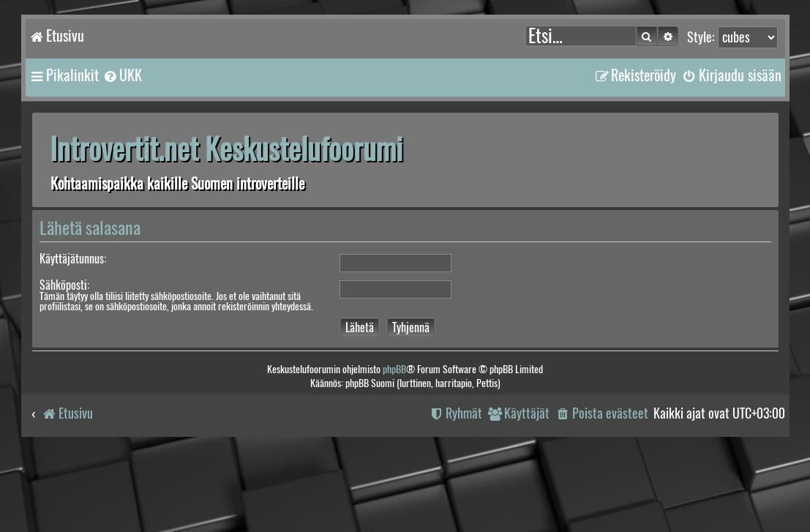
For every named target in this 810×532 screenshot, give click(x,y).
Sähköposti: (64, 285)
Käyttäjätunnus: (73, 259)
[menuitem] (122, 75)
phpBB (394, 369)
